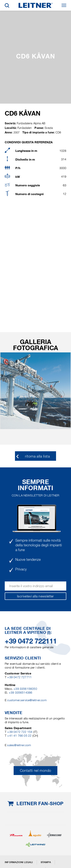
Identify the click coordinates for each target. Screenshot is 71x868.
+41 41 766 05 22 (20, 736)
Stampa (46, 862)
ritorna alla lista (37, 456)
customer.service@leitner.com (27, 700)
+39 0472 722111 (31, 641)
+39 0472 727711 (19, 677)
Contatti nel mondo (35, 771)
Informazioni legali (19, 862)
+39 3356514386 (21, 693)
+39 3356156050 (25, 689)
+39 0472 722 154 (20, 732)
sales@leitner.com (19, 745)
